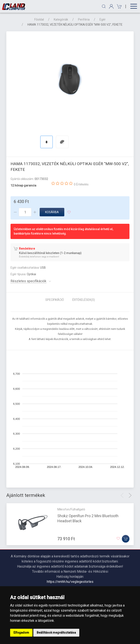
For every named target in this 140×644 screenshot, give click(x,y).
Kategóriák (61, 19)
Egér (103, 19)
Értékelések (84, 300)
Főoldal (39, 19)
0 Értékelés (81, 184)
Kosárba (52, 212)
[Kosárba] (126, 539)
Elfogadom (21, 633)
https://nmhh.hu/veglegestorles (70, 582)
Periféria (84, 19)
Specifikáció (55, 300)
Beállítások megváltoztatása (56, 633)
